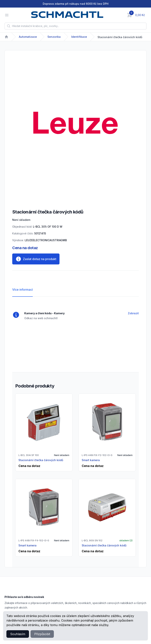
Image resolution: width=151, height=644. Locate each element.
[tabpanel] (75, 123)
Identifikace (79, 37)
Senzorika (54, 37)
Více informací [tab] (22, 290)
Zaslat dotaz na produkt (36, 259)
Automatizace (28, 37)
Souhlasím (18, 634)
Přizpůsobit (42, 634)
